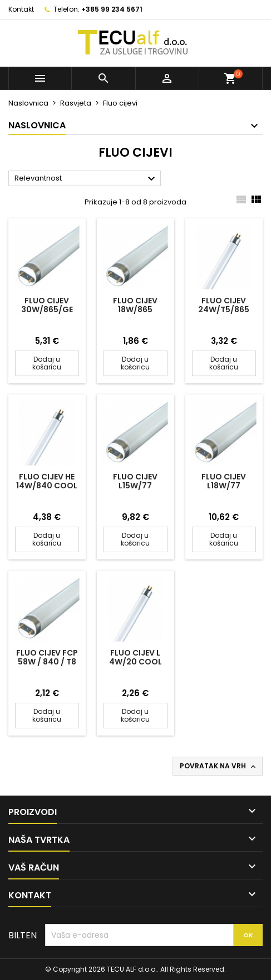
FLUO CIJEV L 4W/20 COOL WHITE (135, 662)
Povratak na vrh (219, 766)
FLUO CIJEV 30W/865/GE (47, 305)
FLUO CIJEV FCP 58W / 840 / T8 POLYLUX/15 (47, 662)
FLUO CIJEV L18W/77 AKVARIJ (224, 486)
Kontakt (21, 9)
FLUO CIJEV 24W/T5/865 (224, 305)
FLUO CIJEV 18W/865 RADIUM (135, 309)
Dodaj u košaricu (47, 363)
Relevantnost (86, 179)
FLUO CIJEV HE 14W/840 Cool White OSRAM (47, 486)
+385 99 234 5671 (112, 9)
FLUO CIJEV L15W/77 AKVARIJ (135, 486)
